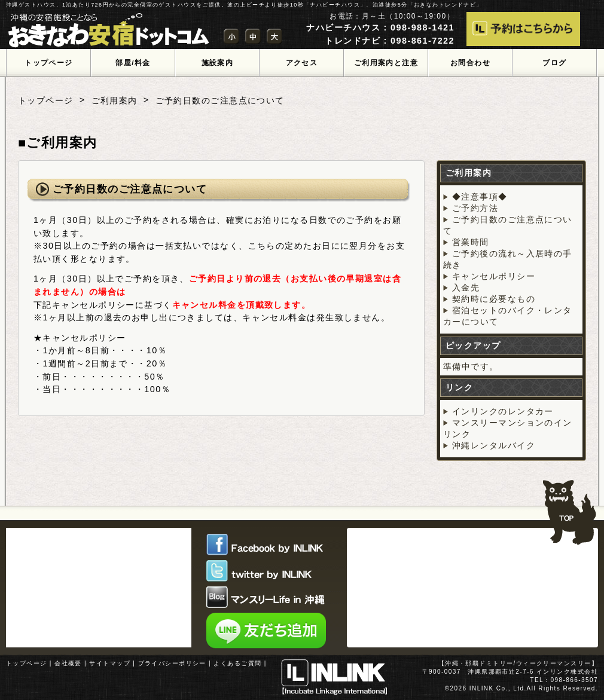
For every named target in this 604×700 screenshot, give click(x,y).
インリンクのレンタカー (503, 411)
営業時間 (471, 242)
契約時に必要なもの (494, 299)
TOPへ (570, 507)
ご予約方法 (475, 208)
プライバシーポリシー (172, 663)
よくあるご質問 (237, 663)
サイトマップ (110, 663)
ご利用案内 (115, 100)
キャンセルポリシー (494, 276)
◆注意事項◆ (480, 197)
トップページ (46, 100)
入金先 (466, 288)
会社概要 (68, 663)
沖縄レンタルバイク (494, 445)
